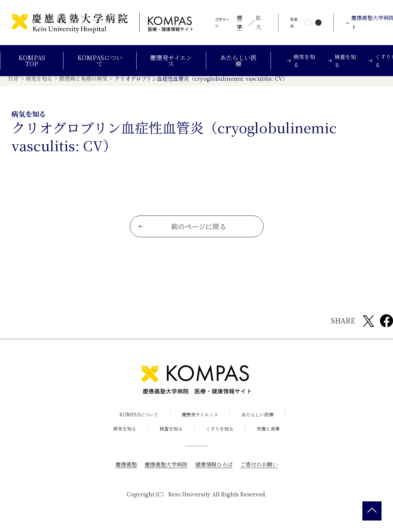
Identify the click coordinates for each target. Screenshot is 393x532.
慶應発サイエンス (171, 61)
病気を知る (125, 435)
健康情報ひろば (214, 470)
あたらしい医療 (238, 61)
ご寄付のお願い (259, 470)
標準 (240, 22)
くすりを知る (220, 435)
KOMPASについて (100, 61)
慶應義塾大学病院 (166, 470)
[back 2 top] (372, 511)
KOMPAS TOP (32, 61)
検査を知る (171, 435)
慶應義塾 (126, 470)
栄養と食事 (268, 435)
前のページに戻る (182, 232)
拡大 (259, 22)
